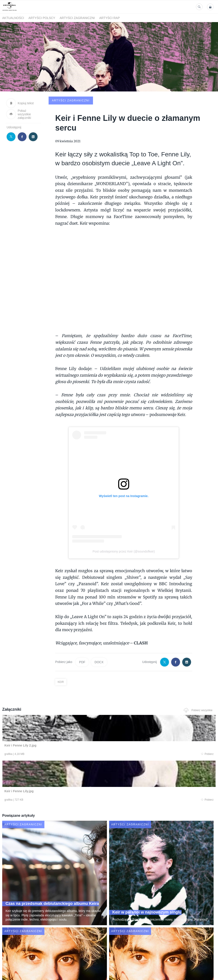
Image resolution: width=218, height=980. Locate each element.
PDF (82, 629)
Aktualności (13, 18)
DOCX (99, 629)
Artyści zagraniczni (77, 18)
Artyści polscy (42, 18)
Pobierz (44, 721)
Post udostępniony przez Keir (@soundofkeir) (124, 518)
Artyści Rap (109, 18)
